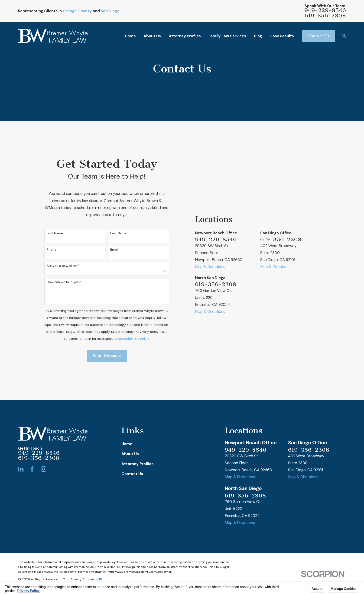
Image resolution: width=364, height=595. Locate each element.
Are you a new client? (63, 266)
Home (127, 444)
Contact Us (318, 36)
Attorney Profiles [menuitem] (185, 36)
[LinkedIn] (21, 469)
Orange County (77, 11)
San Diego (110, 11)
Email (114, 250)
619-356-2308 (325, 16)
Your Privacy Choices (82, 579)
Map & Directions (210, 267)
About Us (130, 454)
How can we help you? (64, 282)
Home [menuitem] (130, 36)
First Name (55, 233)
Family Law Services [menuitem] (227, 36)
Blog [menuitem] (258, 36)
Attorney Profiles (137, 464)
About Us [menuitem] (152, 36)
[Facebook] (32, 469)
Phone (51, 250)
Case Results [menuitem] (282, 36)
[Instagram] (44, 469)
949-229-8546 (325, 10)
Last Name (118, 233)
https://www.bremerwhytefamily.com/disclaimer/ (140, 572)
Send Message (107, 356)
